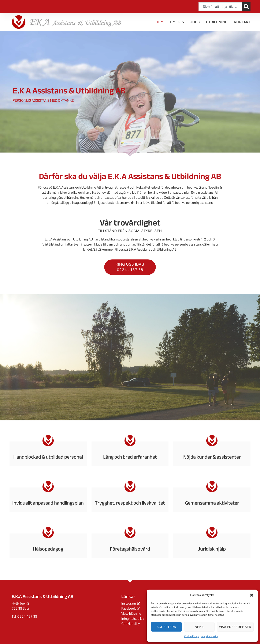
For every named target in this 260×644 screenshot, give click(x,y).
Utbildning (217, 22)
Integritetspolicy (210, 636)
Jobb (195, 22)
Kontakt (242, 22)
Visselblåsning (131, 614)
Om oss (177, 22)
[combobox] (220, 7)
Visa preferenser (235, 627)
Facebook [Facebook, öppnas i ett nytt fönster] (130, 608)
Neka (199, 627)
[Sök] (246, 7)
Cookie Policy (191, 636)
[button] (252, 595)
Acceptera (166, 627)
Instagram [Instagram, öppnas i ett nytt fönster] (131, 603)
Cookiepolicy (131, 624)
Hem (160, 22)
